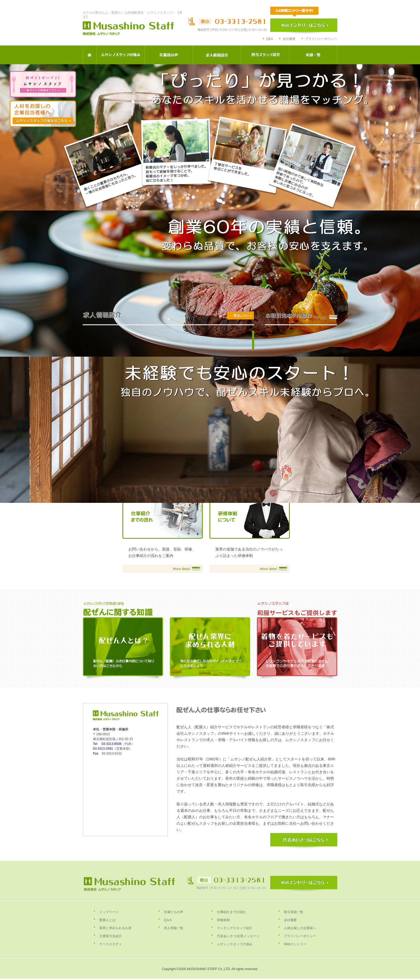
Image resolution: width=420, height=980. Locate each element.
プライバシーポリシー (321, 39)
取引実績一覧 (294, 912)
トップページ (109, 912)
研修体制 (223, 920)
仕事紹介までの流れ (231, 912)
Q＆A (168, 920)
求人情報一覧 (174, 928)
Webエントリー (295, 944)
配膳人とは (107, 920)
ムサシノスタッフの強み (235, 944)
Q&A (270, 39)
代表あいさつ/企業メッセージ (238, 936)
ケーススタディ (111, 944)
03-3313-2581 (103, 749)
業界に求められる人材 (115, 928)
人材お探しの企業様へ (300, 928)
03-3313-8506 (112, 744)
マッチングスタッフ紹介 (235, 928)
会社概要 (289, 39)
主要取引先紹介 (111, 936)
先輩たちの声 (174, 912)
